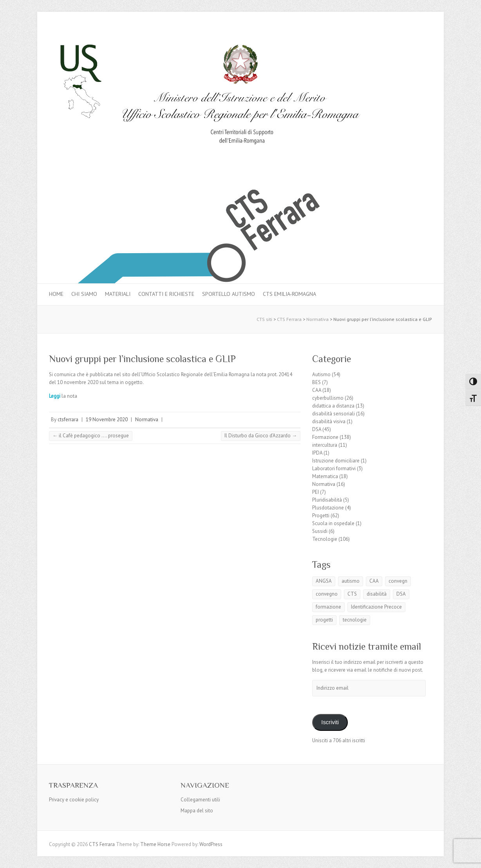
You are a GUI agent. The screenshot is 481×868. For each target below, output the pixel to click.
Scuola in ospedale (333, 523)
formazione (328, 607)
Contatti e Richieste (166, 294)
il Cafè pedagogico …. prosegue (91, 436)
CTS (352, 594)
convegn (398, 581)
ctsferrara (68, 420)
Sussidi (320, 531)
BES (316, 382)
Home (56, 294)
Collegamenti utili (200, 800)
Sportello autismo (229, 294)
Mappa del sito (197, 811)
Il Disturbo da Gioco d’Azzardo (261, 436)
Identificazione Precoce (376, 607)
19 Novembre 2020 (107, 420)
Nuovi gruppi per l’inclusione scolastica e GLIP (142, 359)
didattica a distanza (333, 406)
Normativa (147, 420)
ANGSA (324, 581)
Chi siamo (84, 294)
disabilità (377, 594)
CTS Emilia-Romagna (289, 294)
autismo (351, 581)
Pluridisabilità (327, 500)
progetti (324, 620)
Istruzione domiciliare (336, 461)
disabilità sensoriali (334, 414)
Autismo (321, 374)
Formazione (325, 437)
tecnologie (355, 620)
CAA (317, 390)
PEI (316, 492)
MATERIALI (118, 294)
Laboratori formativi (334, 468)
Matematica (325, 476)
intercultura (325, 445)
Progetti (321, 516)
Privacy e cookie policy (74, 800)
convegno (327, 594)
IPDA (317, 453)
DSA (317, 429)
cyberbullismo (328, 398)
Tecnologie (325, 539)
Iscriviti (330, 722)
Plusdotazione (328, 508)
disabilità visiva (329, 421)
